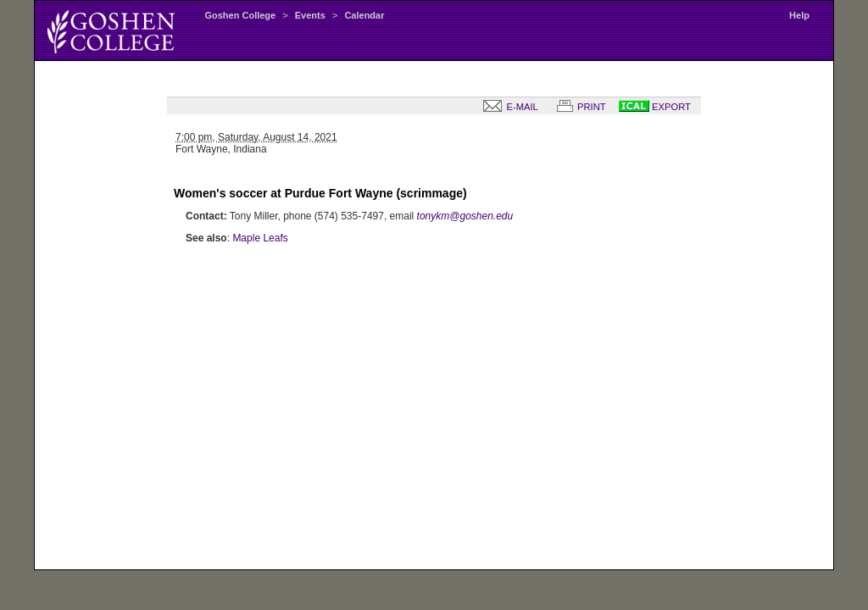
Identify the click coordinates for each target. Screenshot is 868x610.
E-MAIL (507, 107)
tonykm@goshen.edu (465, 216)
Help (799, 15)
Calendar (364, 15)
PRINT (578, 107)
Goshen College (240, 15)
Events (310, 15)
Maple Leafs (260, 238)
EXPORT (655, 107)
